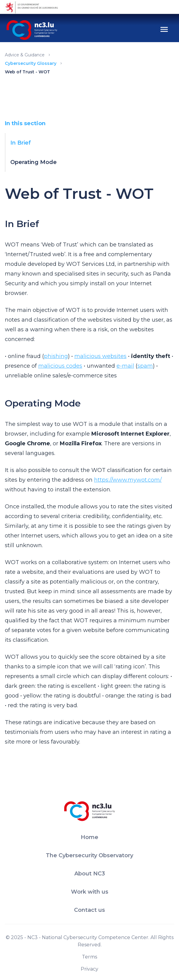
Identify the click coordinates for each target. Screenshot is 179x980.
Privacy (89, 969)
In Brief (21, 143)
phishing (56, 356)
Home (89, 837)
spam (145, 366)
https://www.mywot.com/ (128, 480)
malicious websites (100, 356)
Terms (89, 957)
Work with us (90, 892)
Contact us (89, 910)
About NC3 (90, 874)
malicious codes (60, 366)
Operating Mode (34, 162)
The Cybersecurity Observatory (89, 855)
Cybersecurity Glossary (31, 63)
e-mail (125, 366)
